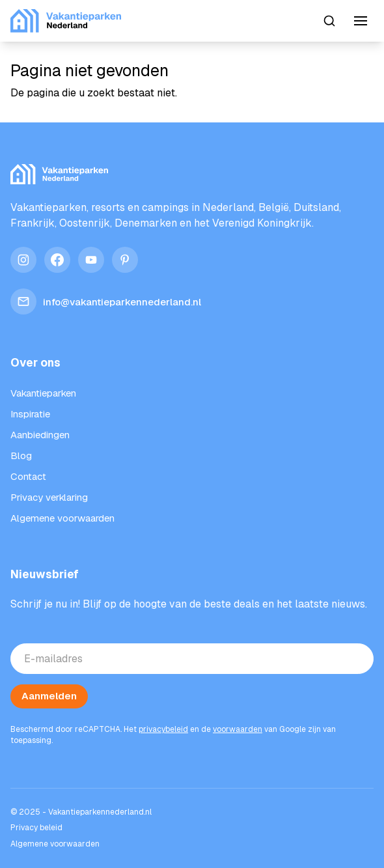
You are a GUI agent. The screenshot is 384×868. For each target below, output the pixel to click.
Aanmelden (49, 696)
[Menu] (361, 21)
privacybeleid (163, 729)
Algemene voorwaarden (55, 844)
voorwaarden (238, 729)
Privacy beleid (36, 828)
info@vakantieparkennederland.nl (106, 301)
